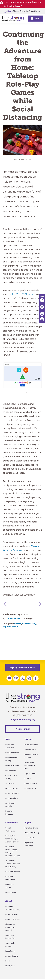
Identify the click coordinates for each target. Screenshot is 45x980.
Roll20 (15, 294)
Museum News (11, 914)
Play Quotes (10, 966)
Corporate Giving (32, 833)
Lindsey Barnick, (14, 618)
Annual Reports (12, 956)
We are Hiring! (23, 729)
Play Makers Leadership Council (10, 927)
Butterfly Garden (31, 783)
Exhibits (29, 739)
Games (18, 624)
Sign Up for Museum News (23, 668)
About (9, 901)
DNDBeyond (28, 294)
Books (8, 961)
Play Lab (28, 778)
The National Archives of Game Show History (13, 864)
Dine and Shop (11, 798)
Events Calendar (12, 766)
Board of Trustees (13, 919)
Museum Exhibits (31, 745)
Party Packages (12, 788)
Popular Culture (11, 627)
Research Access (13, 872)
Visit (8, 739)
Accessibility (10, 783)
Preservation (11, 893)
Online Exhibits (30, 750)
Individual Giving (31, 828)
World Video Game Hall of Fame (30, 766)
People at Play (29, 624)
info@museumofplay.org (23, 720)
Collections (12, 822)
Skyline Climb (30, 774)
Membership (11, 770)
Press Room (10, 951)
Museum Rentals (12, 793)
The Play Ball (30, 838)
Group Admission (12, 753)
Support (29, 822)
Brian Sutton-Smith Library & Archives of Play (12, 839)
